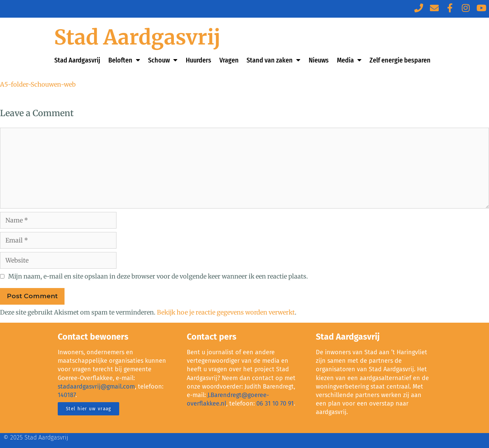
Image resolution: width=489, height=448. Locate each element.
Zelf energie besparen (400, 60)
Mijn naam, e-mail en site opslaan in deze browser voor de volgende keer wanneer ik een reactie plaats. (158, 276)
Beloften (124, 60)
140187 (67, 395)
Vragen (229, 60)
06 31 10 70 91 (275, 404)
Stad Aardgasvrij (137, 37)
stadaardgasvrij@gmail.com (96, 387)
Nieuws (319, 60)
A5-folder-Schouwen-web (38, 84)
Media (349, 60)
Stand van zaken (274, 60)
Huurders (198, 60)
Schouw (163, 60)
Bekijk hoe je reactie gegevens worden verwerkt (226, 312)
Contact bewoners (93, 337)
